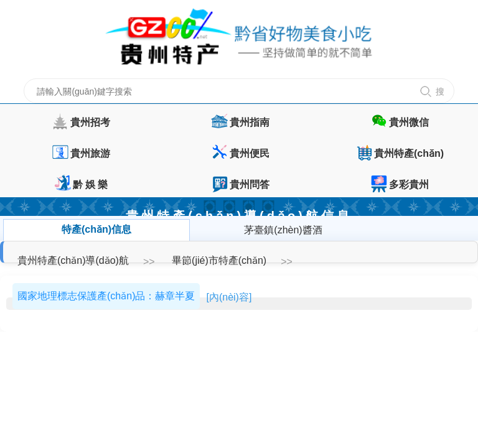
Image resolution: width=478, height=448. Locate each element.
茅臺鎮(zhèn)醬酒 (283, 230)
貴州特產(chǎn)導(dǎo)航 (73, 260)
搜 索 (442, 95)
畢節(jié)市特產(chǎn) (219, 260)
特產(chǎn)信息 (96, 229)
